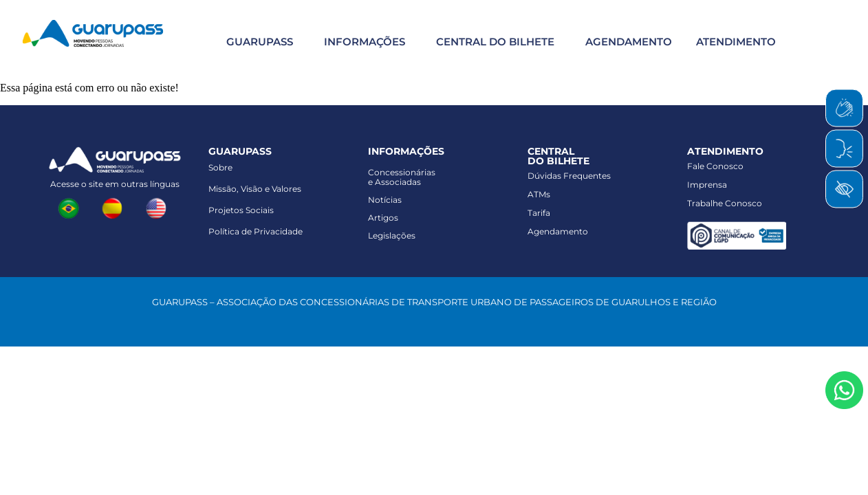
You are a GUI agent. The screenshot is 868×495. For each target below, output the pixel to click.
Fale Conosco (715, 166)
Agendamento (558, 231)
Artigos (383, 218)
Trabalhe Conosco (725, 203)
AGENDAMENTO (629, 42)
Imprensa (707, 185)
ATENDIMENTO (736, 42)
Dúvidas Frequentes (569, 176)
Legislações (392, 235)
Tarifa (539, 213)
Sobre (220, 167)
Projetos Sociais (241, 210)
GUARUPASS (260, 42)
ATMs (539, 194)
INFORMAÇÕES (365, 42)
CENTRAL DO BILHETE (495, 42)
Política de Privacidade (256, 231)
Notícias (385, 200)
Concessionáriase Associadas (402, 177)
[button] (258, 42)
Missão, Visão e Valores (255, 189)
